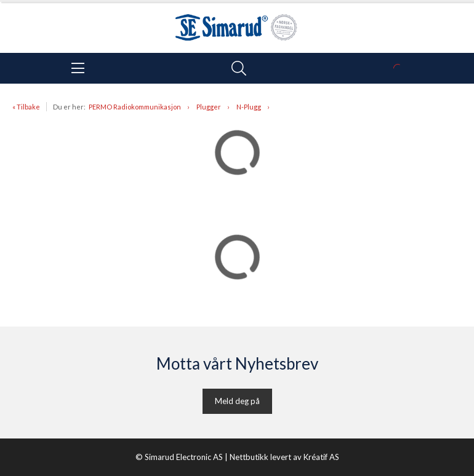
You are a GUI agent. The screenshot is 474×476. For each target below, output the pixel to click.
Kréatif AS (321, 457)
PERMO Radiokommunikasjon (135, 107)
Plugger (209, 107)
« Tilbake (26, 107)
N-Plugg (249, 107)
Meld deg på (237, 401)
